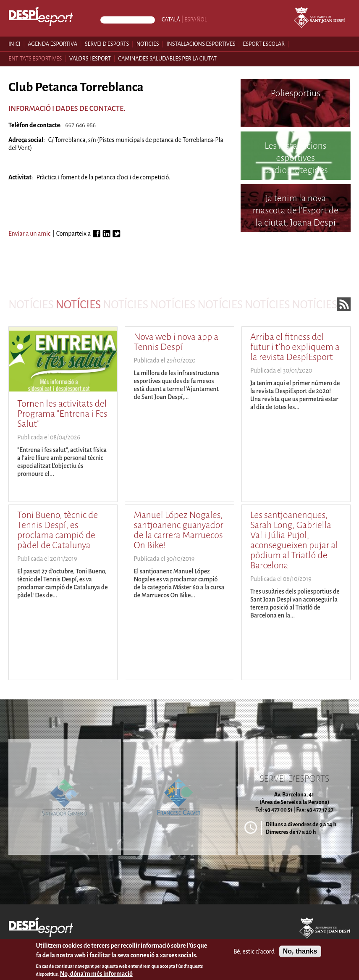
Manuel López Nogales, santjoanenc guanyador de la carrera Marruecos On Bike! (178, 530)
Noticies (148, 44)
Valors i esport (90, 59)
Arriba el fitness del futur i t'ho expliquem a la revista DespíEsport (295, 347)
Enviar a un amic (29, 234)
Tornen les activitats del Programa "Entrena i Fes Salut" (62, 414)
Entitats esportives (35, 59)
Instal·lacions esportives (201, 44)
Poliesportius (296, 93)
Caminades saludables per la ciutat (167, 59)
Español (196, 20)
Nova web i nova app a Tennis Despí (176, 342)
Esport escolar (264, 44)
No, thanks (300, 954)
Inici (14, 44)
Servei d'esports (107, 44)
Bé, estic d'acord (254, 954)
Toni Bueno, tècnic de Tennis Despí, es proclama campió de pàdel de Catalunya (58, 530)
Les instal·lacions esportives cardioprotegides (296, 158)
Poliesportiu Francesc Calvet (295, 257)
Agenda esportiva (52, 44)
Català (171, 20)
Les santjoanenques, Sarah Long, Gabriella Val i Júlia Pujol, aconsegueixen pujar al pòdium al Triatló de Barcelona (294, 540)
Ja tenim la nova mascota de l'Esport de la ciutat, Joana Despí (296, 210)
